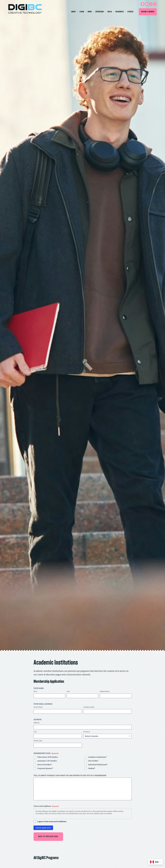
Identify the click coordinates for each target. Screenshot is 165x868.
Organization (105, 691)
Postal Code (38, 741)
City (35, 732)
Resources (120, 12)
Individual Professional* (98, 765)
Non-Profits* (93, 761)
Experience (100, 12)
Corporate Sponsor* (45, 768)
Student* (92, 768)
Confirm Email (89, 707)
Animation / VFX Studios (47, 761)
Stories (130, 12)
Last (68, 691)
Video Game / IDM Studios (48, 757)
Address (36, 723)
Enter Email (38, 707)
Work (90, 12)
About (74, 12)
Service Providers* (45, 765)
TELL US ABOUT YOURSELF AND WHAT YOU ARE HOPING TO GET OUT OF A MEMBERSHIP (70, 775)
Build (110, 12)
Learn (82, 12)
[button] (47, 836)
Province (87, 732)
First (35, 691)
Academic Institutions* (97, 757)
